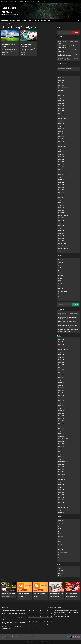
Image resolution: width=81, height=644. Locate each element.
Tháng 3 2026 (61, 78)
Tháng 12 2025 (61, 85)
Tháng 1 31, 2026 (57, 598)
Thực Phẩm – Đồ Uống (63, 291)
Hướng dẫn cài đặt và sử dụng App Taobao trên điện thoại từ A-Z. (67, 47)
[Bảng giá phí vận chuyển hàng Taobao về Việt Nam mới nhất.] (41, 587)
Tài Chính (60, 286)
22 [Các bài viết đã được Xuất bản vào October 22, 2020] (40, 622)
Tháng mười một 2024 (63, 118)
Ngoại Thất (60, 276)
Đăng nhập (60, 568)
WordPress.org (61, 576)
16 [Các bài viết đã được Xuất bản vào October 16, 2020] (44, 619)
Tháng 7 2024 (61, 126)
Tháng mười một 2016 (63, 246)
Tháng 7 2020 (61, 225)
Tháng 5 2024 (61, 131)
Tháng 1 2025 (61, 113)
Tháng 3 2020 (61, 236)
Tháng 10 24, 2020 (10, 48)
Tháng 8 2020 (61, 223)
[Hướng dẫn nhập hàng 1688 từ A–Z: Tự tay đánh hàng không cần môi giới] (56, 587)
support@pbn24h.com (63, 616)
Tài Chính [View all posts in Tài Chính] (4, 590)
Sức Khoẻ (60, 283)
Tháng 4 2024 (61, 134)
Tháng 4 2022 (61, 187)
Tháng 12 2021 (61, 197)
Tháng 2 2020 (61, 238)
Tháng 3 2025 (61, 108)
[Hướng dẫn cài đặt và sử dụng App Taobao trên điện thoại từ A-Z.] (25, 587)
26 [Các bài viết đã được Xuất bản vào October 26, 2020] (30, 624)
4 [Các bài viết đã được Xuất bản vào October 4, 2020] (51, 613)
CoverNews (45, 642)
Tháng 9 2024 (61, 124)
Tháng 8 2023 (61, 154)
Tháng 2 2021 (61, 208)
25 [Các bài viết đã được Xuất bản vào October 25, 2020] (51, 622)
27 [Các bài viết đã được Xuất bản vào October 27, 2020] (33, 624)
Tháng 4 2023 (61, 164)
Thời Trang (38, 1)
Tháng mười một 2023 (63, 146)
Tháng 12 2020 (61, 213)
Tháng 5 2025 (61, 103)
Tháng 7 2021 (61, 203)
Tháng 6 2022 (61, 182)
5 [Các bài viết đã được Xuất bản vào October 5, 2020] (30, 616)
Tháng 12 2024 (61, 116)
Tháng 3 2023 (61, 167)
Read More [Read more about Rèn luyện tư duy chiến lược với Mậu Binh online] (23, 55)
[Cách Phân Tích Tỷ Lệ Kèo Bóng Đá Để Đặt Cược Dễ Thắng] (10, 35)
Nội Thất (33, 1)
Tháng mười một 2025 (63, 88)
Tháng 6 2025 (61, 101)
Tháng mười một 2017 (63, 243)
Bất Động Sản (4, 1)
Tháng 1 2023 (61, 172)
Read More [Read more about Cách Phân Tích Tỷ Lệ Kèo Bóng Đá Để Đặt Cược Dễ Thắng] (4, 55)
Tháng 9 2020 (61, 220)
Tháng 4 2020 (61, 233)
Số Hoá (59, 281)
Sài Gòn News (9, 10)
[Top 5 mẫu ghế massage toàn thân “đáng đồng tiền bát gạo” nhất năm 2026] (72, 587)
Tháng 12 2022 (61, 174)
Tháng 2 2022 (61, 192)
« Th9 (29, 627)
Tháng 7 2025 (61, 98)
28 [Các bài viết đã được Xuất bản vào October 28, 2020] (37, 624)
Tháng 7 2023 (61, 157)
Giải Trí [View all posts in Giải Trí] (4, 40)
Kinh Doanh (27, 1)
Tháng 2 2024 (61, 139)
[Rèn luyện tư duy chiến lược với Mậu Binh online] (29, 35)
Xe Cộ (43, 1)
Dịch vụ (59, 265)
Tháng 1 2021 (61, 210)
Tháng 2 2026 (61, 80)
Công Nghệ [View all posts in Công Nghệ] (21, 590)
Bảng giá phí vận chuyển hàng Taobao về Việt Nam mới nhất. (68, 51)
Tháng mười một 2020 (63, 215)
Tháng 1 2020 (61, 241)
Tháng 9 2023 (61, 152)
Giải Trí (59, 270)
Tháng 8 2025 (61, 95)
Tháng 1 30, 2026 (73, 598)
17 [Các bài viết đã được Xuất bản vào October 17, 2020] (48, 619)
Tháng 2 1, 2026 (41, 598)
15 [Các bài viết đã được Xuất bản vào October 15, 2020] (40, 619)
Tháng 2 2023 (61, 169)
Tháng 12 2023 (61, 144)
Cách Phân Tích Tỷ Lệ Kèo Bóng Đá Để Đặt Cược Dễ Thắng (9, 45)
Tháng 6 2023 (61, 159)
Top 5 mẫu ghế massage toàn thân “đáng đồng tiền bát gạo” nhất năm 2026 (68, 59)
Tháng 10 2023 (61, 149)
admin (4, 48)
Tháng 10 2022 (61, 180)
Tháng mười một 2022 (63, 177)
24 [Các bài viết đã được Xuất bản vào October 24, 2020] (48, 622)
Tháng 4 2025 (61, 106)
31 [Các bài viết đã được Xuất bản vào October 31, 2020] (48, 624)
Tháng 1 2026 (61, 83)
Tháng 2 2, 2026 (25, 598)
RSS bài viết (60, 571)
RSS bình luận (61, 573)
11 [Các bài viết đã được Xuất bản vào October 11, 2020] (51, 616)
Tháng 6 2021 (61, 205)
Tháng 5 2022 (61, 185)
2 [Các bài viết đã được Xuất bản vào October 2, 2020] (44, 613)
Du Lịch (16, 1)
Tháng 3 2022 (61, 190)
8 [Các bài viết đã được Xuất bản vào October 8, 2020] (40, 616)
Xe (58, 296)
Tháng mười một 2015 (63, 248)
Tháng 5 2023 (61, 162)
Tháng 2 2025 (61, 111)
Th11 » (33, 627)
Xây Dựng (60, 294)
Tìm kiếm (59, 27)
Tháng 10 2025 (61, 90)
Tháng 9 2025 (61, 93)
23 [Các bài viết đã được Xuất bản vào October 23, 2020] (44, 622)
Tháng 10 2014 (61, 251)
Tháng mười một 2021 (63, 200)
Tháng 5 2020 (61, 231)
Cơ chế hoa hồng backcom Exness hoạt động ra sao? (68, 42)
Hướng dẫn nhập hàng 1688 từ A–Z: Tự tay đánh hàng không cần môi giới (67, 55)
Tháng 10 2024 (61, 121)
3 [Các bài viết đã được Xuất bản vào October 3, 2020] (48, 613)
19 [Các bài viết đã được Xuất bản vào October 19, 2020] (30, 622)
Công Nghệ (11, 1)
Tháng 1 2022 (61, 195)
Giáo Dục (21, 1)
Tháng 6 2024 (61, 129)
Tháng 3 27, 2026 (10, 597)
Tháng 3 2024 (61, 136)
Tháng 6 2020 (61, 228)
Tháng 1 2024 (61, 141)
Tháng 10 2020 (61, 218)
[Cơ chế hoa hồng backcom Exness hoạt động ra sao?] (9, 587)
